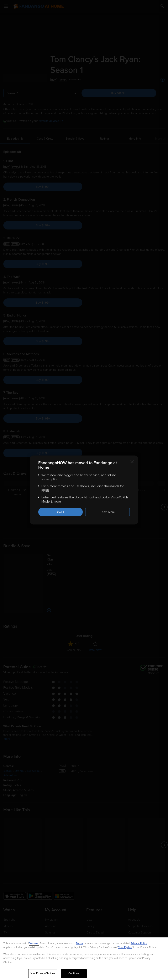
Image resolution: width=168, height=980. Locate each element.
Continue (74, 973)
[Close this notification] (132, 461)
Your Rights (125, 947)
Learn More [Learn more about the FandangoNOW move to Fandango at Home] (108, 512)
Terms (80, 943)
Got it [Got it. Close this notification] (61, 512)
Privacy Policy (139, 943)
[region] (84, 959)
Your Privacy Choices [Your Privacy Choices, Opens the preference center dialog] (43, 973)
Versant (34, 943)
